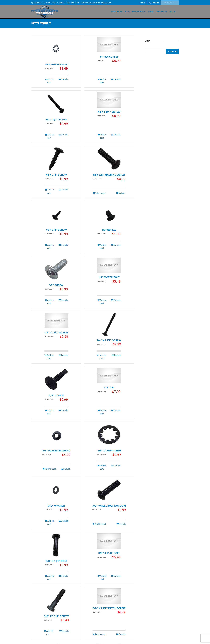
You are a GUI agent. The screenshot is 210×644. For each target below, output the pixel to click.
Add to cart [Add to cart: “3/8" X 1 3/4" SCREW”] (50, 633)
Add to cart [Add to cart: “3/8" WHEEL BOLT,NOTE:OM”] (100, 524)
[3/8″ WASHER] (56, 490)
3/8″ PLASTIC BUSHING (56, 451)
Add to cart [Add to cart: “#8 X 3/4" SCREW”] (51, 191)
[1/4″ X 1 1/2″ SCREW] (56, 320)
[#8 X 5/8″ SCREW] (56, 214)
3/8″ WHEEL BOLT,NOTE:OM (109, 506)
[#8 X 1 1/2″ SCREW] (56, 104)
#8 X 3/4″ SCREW (56, 175)
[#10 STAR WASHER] (56, 48)
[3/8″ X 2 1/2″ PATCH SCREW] (109, 596)
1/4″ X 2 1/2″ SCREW (109, 340)
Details (64, 79)
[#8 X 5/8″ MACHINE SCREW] (109, 159)
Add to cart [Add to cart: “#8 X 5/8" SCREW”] (51, 247)
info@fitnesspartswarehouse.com (96, 3)
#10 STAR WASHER (56, 64)
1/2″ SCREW (109, 230)
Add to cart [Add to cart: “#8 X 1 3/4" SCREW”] (103, 136)
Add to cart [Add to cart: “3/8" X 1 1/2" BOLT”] (51, 578)
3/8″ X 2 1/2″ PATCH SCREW (109, 608)
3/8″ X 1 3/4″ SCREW (56, 616)
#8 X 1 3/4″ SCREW (109, 112)
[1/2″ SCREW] (109, 214)
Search (172, 51)
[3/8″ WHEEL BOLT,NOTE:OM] (109, 490)
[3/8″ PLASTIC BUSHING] (56, 435)
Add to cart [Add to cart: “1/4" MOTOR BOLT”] (103, 302)
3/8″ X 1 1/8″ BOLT (109, 553)
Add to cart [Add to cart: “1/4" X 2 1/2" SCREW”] (103, 357)
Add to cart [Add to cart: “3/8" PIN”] (103, 412)
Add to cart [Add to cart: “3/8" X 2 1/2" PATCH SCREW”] (101, 634)
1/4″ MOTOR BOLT (109, 277)
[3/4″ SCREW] (56, 379)
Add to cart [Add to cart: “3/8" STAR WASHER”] (103, 467)
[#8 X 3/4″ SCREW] (56, 159)
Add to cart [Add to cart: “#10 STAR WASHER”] (51, 81)
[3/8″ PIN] (109, 376)
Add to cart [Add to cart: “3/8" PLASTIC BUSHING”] (50, 469)
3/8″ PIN (109, 388)
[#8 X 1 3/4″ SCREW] (109, 100)
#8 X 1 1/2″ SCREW (56, 120)
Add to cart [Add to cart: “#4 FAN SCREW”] (103, 81)
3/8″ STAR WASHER (109, 451)
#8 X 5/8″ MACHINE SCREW (109, 175)
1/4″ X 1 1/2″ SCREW (56, 333)
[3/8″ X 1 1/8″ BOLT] (109, 541)
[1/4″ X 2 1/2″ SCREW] (109, 324)
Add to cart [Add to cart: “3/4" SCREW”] (51, 412)
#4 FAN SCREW (109, 57)
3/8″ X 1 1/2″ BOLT (56, 561)
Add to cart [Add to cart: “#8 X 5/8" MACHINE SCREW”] (101, 193)
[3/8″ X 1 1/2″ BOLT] (56, 545)
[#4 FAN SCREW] (109, 45)
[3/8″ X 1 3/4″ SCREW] (56, 600)
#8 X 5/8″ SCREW (56, 230)
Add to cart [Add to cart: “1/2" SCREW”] (103, 247)
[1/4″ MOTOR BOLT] (109, 265)
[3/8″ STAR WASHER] (109, 435)
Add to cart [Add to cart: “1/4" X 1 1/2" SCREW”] (50, 357)
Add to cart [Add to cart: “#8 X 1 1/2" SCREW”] (51, 136)
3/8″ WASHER (56, 506)
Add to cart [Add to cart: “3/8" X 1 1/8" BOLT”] (103, 578)
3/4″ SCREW (56, 395)
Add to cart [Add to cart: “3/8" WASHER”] (51, 522)
